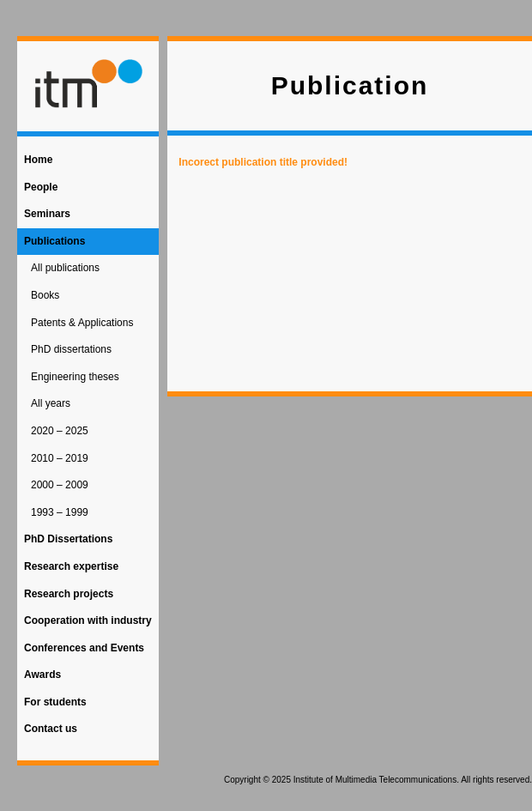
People (41, 187)
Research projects (69, 594)
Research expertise (71, 566)
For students (55, 702)
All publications (65, 268)
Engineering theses (75, 377)
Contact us (51, 729)
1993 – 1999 (60, 512)
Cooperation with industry (88, 620)
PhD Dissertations (68, 539)
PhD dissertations (71, 349)
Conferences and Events (84, 648)
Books (45, 295)
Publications (54, 241)
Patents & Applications (82, 323)
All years (51, 403)
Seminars (47, 214)
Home (38, 160)
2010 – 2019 (60, 458)
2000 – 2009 (60, 485)
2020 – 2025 (60, 431)
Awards (42, 675)
